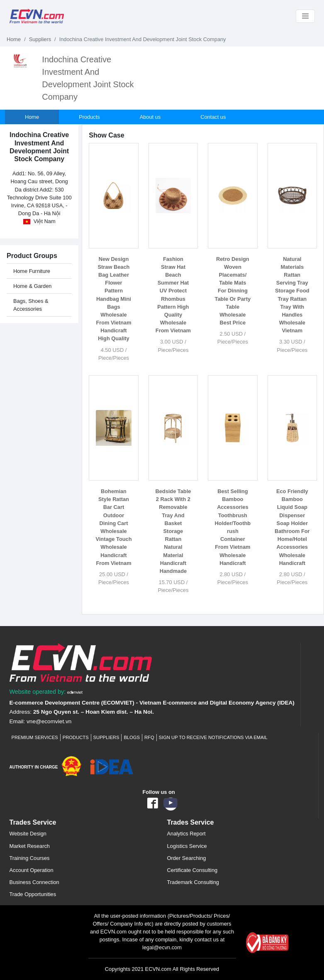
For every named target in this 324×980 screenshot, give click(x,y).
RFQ (149, 737)
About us (150, 117)
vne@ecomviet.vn (49, 721)
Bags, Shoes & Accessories (31, 305)
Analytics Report (186, 834)
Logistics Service (187, 846)
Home (14, 39)
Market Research (30, 846)
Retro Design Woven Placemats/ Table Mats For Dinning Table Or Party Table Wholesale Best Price (233, 291)
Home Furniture (32, 271)
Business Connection (34, 882)
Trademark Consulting (193, 882)
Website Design (28, 834)
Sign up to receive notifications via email (213, 737)
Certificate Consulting (192, 870)
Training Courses (30, 858)
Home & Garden (32, 286)
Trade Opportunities (33, 894)
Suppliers (40, 39)
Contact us (213, 117)
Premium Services (35, 737)
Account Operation (32, 870)
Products (89, 117)
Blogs (132, 737)
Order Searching (187, 858)
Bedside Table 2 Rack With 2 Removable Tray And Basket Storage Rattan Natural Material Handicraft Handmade (173, 531)
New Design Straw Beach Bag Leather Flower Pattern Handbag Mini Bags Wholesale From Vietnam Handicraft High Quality (113, 299)
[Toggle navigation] (305, 16)
